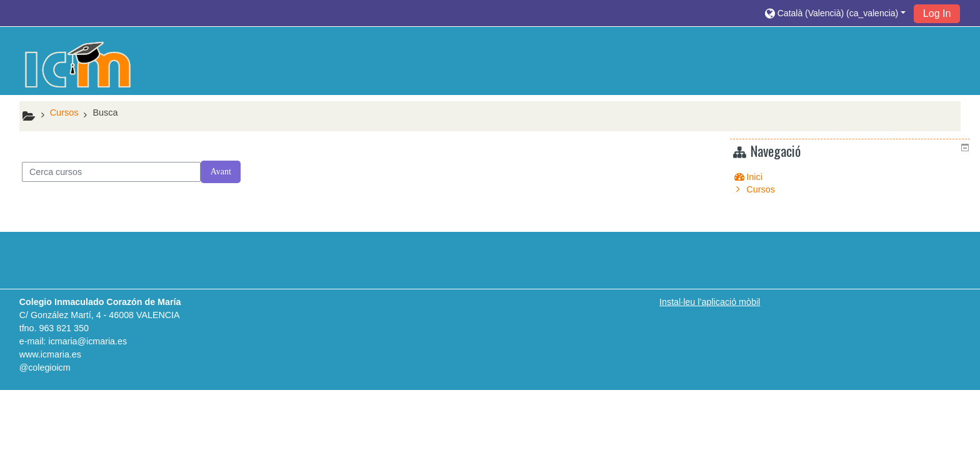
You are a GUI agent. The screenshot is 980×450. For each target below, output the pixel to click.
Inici (764, 177)
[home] (78, 65)
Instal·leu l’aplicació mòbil (710, 302)
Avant (221, 172)
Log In (937, 13)
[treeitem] (852, 177)
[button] (835, 13)
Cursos (770, 189)
